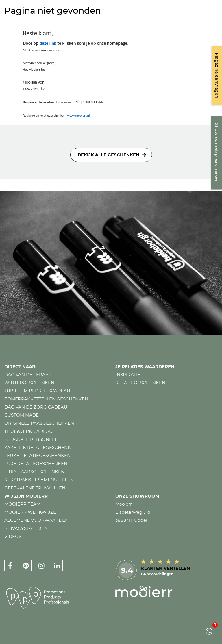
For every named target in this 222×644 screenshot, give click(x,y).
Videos (13, 536)
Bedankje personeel (31, 439)
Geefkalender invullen (35, 488)
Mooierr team (22, 504)
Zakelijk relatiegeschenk (38, 447)
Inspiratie (128, 375)
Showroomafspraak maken (217, 153)
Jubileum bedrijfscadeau (37, 391)
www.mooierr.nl (78, 116)
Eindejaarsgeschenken (34, 472)
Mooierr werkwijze (30, 512)
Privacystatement (27, 528)
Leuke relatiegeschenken (37, 455)
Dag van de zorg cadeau (36, 407)
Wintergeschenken (29, 383)
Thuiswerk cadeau (28, 431)
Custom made (22, 415)
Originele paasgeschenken (39, 423)
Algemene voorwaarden (36, 520)
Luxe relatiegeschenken (36, 464)
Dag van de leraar (28, 375)
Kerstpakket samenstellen (39, 480)
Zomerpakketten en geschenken (46, 399)
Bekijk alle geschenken (109, 155)
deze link (48, 43)
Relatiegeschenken (140, 383)
